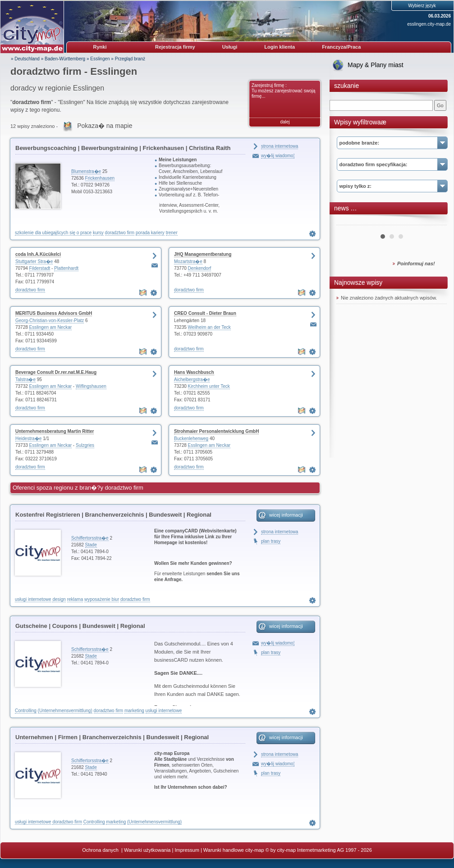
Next (435, 222)
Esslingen (100, 59)
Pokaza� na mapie (105, 126)
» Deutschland (25, 59)
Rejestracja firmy (175, 47)
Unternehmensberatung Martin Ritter (55, 431)
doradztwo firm (120, 233)
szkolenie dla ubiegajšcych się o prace (53, 233)
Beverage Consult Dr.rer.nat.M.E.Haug (56, 372)
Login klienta (280, 47)
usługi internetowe (33, 599)
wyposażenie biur (102, 599)
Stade (91, 545)
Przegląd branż (130, 59)
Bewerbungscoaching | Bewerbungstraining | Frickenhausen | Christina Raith (123, 148)
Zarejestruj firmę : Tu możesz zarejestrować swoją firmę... (283, 91)
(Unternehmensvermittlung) (65, 711)
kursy (98, 233)
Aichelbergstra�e (192, 379)
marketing (134, 711)
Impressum (187, 850)
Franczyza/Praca (341, 47)
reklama (75, 599)
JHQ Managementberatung (203, 254)
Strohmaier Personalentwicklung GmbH (216, 431)
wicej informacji (286, 515)
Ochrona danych (101, 850)
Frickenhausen (100, 178)
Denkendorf (200, 268)
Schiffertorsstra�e (90, 538)
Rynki (100, 47)
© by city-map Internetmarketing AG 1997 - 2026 (319, 850)
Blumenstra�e (86, 171)
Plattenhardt (66, 268)
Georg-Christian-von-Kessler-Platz (50, 320)
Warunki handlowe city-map (234, 850)
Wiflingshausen (91, 386)
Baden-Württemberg (65, 59)
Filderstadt (40, 268)
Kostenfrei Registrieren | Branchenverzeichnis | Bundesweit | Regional (113, 515)
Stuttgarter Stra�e (34, 261)
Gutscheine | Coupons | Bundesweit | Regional (80, 626)
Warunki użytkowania (147, 850)
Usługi (230, 47)
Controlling (26, 711)
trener (172, 233)
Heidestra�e (28, 439)
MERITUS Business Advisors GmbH (54, 313)
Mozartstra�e (188, 261)
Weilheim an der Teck (209, 327)
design (59, 599)
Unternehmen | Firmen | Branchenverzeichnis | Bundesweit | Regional (112, 737)
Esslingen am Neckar (50, 327)
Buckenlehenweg (191, 439)
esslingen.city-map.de (429, 24)
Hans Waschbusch (194, 372)
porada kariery (150, 233)
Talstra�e (25, 379)
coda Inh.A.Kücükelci (38, 254)
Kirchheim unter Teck (209, 386)
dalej (285, 122)
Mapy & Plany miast (376, 65)
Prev (348, 222)
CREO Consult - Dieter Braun (205, 313)
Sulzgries (85, 445)
